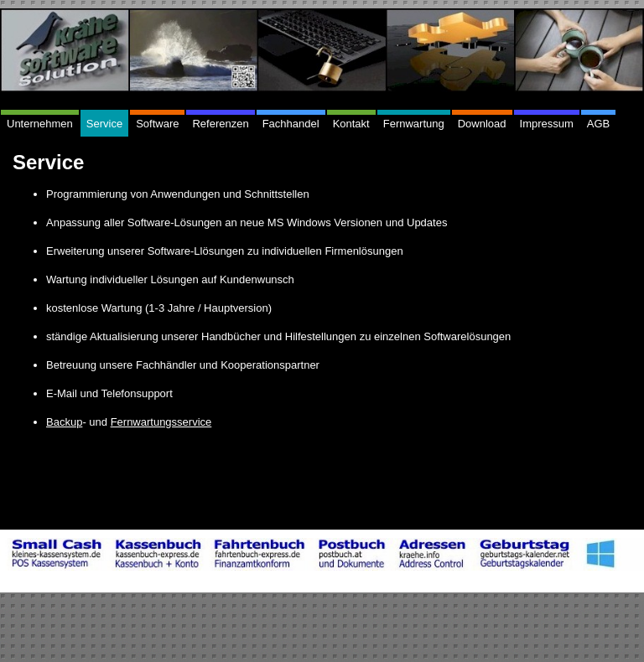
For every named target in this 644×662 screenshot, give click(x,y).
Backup (64, 422)
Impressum (547, 124)
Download (482, 124)
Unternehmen (40, 124)
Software (157, 124)
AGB (598, 124)
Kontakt (351, 124)
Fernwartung (414, 124)
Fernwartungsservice (161, 422)
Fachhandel (291, 124)
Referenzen (220, 124)
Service (104, 124)
